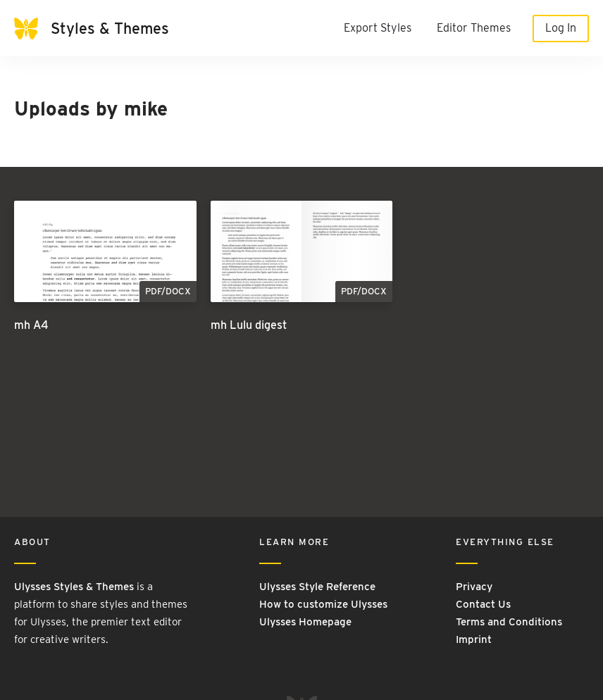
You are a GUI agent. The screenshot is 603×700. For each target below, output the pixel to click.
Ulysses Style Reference (317, 587)
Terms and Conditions (509, 622)
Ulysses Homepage (305, 622)
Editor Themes (474, 28)
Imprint (474, 639)
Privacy (474, 587)
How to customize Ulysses (323, 604)
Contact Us (483, 604)
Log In (561, 28)
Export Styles (378, 28)
